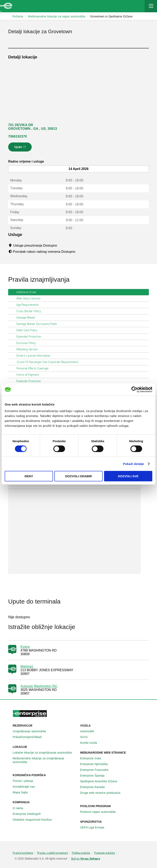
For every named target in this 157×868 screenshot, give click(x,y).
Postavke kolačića (105, 853)
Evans (25, 647)
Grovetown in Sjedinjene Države (111, 16)
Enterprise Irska (93, 758)
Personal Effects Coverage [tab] (34, 368)
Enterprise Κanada (95, 787)
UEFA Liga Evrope (94, 827)
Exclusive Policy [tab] (28, 343)
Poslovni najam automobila (100, 812)
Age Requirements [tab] (29, 305)
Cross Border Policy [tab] (30, 311)
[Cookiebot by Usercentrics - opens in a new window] (134, 390)
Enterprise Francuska (96, 770)
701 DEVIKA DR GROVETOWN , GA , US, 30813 (33, 127)
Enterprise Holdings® (29, 814)
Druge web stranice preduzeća (103, 793)
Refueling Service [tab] (29, 349)
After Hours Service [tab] (30, 298)
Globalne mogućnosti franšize (34, 820)
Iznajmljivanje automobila (32, 731)
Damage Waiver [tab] (27, 318)
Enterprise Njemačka (96, 764)
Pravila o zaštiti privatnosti (53, 853)
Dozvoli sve (128, 476)
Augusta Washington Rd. (39, 686)
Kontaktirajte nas (26, 787)
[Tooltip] (61, 245)
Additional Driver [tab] (28, 292)
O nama (20, 808)
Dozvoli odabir (78, 476)
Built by (86, 859)
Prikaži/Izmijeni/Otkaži (30, 737)
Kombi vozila (91, 743)
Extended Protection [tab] (30, 337)
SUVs (86, 737)
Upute (21, 148)
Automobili (89, 731)
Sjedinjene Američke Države (101, 781)
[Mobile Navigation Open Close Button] (151, 6)
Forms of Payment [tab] (29, 375)
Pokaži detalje (134, 464)
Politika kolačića (81, 853)
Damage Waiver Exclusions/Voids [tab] (38, 324)
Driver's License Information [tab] (35, 356)
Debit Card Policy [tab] (29, 330)
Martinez (27, 666)
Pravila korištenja (23, 853)
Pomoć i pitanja (25, 781)
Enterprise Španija (95, 776)
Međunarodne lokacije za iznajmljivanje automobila (45, 760)
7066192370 (17, 136)
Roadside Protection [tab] (30, 381)
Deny (29, 476)
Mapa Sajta (22, 792)
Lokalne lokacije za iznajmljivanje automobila (44, 753)
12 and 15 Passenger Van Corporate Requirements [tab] (49, 362)
